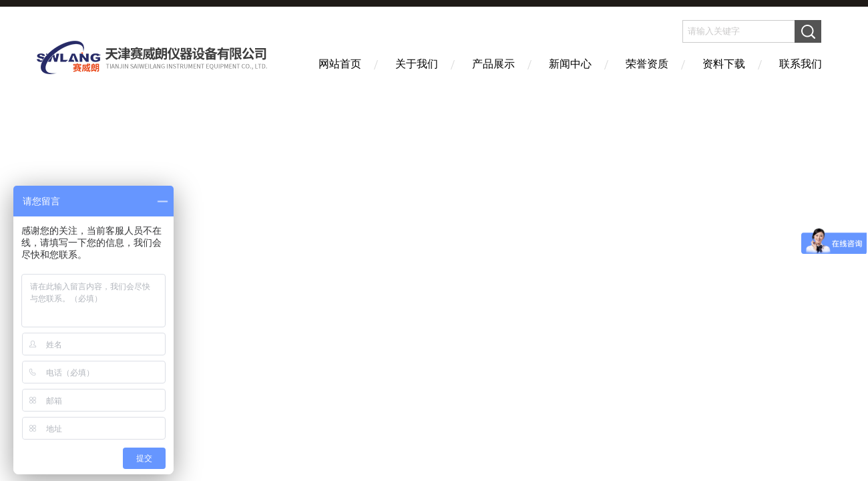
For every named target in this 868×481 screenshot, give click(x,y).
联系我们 (801, 64)
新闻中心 (570, 64)
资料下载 (724, 64)
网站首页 (340, 64)
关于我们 (417, 64)
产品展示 (493, 64)
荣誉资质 (647, 64)
